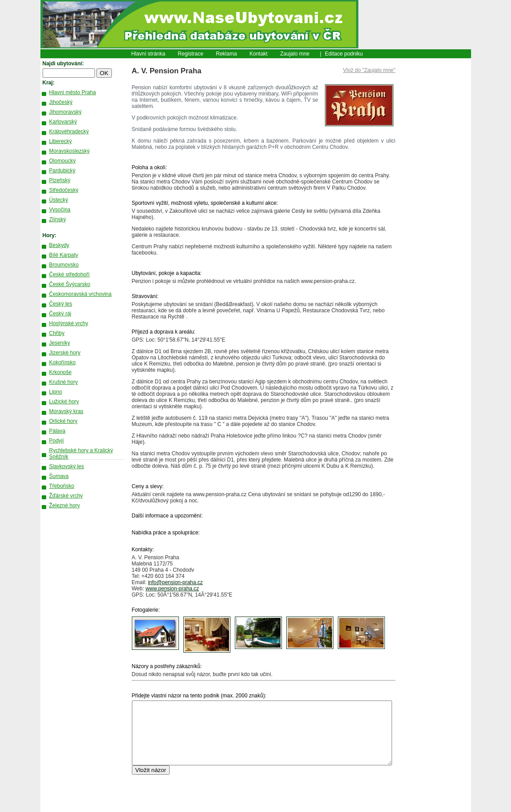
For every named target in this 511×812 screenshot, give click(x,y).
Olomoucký (63, 161)
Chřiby (57, 333)
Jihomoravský (65, 112)
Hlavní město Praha (73, 92)
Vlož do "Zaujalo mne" (369, 70)
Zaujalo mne (295, 54)
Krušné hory (64, 382)
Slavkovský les (67, 466)
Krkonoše (61, 372)
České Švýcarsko (70, 284)
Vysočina (60, 210)
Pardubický (62, 171)
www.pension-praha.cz (172, 589)
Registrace (191, 54)
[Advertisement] (433, 193)
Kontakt (259, 54)
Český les (61, 304)
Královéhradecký (69, 131)
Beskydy (59, 245)
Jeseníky (60, 343)
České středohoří (69, 275)
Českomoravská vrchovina (81, 294)
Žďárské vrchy (66, 496)
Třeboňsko (62, 486)
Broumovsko (64, 265)
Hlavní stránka (149, 54)
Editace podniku (344, 54)
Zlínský (58, 219)
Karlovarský (63, 122)
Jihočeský (61, 102)
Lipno (56, 392)
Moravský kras (66, 411)
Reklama (226, 54)
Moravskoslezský (69, 151)
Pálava (57, 431)
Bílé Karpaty (64, 255)
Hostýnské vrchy (69, 323)
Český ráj (60, 314)
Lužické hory (64, 402)
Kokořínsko (63, 362)
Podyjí (57, 441)
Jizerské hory (65, 353)
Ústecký (59, 200)
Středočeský (64, 190)
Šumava (59, 476)
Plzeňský (60, 180)
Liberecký (61, 141)
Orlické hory (63, 421)
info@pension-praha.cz (175, 582)
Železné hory (65, 506)
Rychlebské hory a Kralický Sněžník (81, 454)
